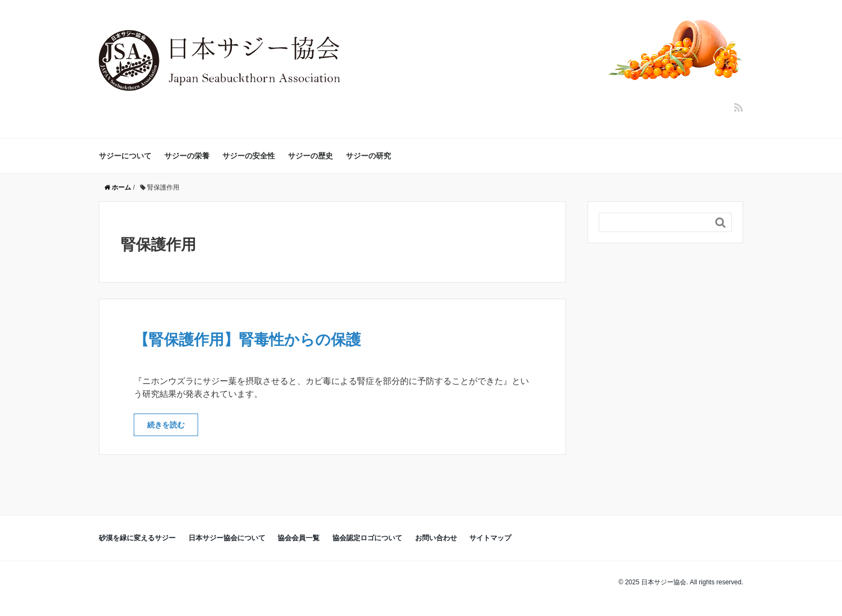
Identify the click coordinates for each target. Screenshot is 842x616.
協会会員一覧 (299, 538)
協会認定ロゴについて (367, 538)
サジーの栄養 (187, 156)
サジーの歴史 (310, 156)
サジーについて (125, 156)
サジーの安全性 (249, 156)
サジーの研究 (368, 156)
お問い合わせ (436, 538)
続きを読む (166, 425)
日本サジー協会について (227, 538)
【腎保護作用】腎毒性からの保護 (247, 340)
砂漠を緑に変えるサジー (137, 538)
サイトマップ (490, 538)
